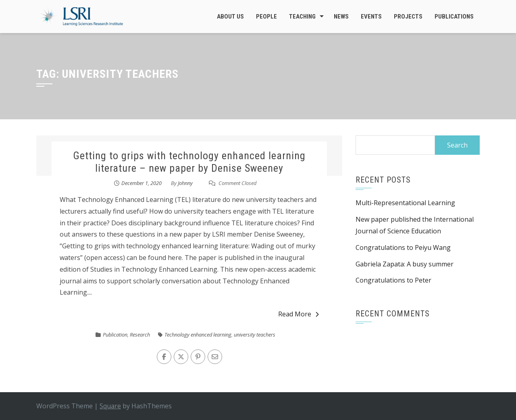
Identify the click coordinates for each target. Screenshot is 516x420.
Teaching (302, 17)
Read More (299, 314)
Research (140, 335)
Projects (408, 17)
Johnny (185, 183)
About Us (230, 17)
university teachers (255, 335)
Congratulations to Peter (393, 280)
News (341, 17)
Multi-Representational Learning (405, 203)
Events (371, 17)
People (266, 17)
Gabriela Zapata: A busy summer (405, 264)
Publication (115, 335)
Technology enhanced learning (198, 335)
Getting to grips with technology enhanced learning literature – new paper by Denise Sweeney (189, 162)
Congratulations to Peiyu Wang (403, 247)
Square (110, 406)
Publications (454, 17)
